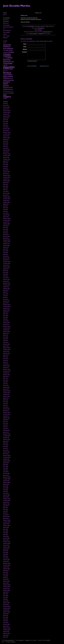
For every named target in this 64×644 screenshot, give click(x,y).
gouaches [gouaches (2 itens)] (5, 71)
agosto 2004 (6, 571)
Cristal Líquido (6, 25)
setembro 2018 (7, 267)
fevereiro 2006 (6, 538)
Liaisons (5, 34)
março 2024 (6, 148)
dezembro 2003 (7, 585)
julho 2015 (5, 335)
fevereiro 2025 (6, 129)
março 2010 (6, 450)
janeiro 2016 (6, 324)
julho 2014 (5, 357)
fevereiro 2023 (6, 172)
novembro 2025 (7, 113)
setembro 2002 (7, 612)
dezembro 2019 (7, 240)
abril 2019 (5, 254)
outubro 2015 (6, 330)
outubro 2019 (6, 244)
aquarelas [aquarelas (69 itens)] (7, 45)
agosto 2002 (6, 614)
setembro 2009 (7, 461)
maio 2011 (5, 425)
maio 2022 (5, 188)
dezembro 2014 (7, 348)
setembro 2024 (7, 138)
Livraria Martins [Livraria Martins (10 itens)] (8, 74)
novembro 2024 (7, 134)
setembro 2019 (7, 245)
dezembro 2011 (7, 412)
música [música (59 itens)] (6, 78)
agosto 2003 (6, 592)
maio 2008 (5, 490)
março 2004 (6, 580)
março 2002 (6, 623)
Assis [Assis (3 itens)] (4, 50)
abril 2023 (5, 168)
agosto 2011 (6, 420)
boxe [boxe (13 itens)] (11, 50)
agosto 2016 (6, 312)
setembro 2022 (7, 181)
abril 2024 (5, 147)
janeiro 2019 (6, 260)
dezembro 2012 (7, 391)
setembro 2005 (7, 547)
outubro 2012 (6, 395)
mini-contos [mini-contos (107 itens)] (8, 76)
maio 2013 (5, 382)
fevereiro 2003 (6, 603)
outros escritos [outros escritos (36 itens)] (8, 80)
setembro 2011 (7, 418)
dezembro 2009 (7, 456)
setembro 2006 (7, 526)
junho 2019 (6, 251)
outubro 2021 (6, 201)
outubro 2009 (6, 459)
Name (25, 44)
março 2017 (6, 299)
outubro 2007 (6, 502)
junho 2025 (6, 122)
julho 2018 (5, 271)
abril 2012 (5, 405)
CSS (3, 642)
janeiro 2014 (6, 368)
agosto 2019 (6, 247)
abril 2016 (5, 319)
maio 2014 (5, 360)
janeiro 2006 (6, 540)
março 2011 (6, 429)
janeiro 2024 (6, 152)
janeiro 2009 (6, 475)
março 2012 (6, 407)
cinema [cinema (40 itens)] (11, 52)
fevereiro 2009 (6, 474)
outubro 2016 (6, 308)
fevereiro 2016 (6, 323)
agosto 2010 (6, 441)
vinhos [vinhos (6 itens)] (5, 98)
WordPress (21, 640)
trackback (41, 34)
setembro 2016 (7, 310)
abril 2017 (5, 298)
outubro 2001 (6, 632)
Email (25, 47)
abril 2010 (5, 448)
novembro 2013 (7, 371)
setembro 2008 (7, 483)
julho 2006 (5, 529)
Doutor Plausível (7, 31)
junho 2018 (6, 272)
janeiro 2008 (6, 497)
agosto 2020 (6, 226)
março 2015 (6, 342)
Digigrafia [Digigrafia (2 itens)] (5, 65)
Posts (9, 642)
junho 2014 (6, 359)
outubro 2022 (6, 179)
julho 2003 (5, 594)
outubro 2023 (6, 157)
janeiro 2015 (6, 346)
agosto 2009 (6, 463)
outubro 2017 (6, 287)
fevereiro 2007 (6, 517)
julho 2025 (5, 120)
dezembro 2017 (7, 283)
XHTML (48, 640)
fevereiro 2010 (6, 452)
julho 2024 (5, 141)
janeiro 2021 (6, 217)
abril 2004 (5, 578)
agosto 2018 (6, 269)
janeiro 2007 (6, 518)
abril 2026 (5, 104)
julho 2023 (5, 163)
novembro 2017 (7, 285)
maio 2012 (5, 404)
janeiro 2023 (6, 174)
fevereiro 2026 (6, 107)
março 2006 (6, 536)
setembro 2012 (7, 396)
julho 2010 (5, 443)
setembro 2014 (7, 353)
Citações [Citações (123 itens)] (7, 54)
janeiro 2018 (6, 281)
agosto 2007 (6, 506)
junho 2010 (6, 445)
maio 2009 (5, 468)
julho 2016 (5, 314)
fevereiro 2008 (6, 495)
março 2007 (6, 515)
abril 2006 (5, 535)
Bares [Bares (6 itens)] (8, 50)
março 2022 (6, 192)
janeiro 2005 (6, 562)
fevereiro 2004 (6, 581)
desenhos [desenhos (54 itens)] (7, 60)
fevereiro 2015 (6, 344)
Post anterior (32, 66)
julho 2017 (5, 292)
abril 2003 (5, 599)
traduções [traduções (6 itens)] (11, 93)
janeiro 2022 (6, 195)
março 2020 (6, 235)
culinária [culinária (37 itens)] (9, 58)
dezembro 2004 (7, 563)
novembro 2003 (7, 587)
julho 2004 (5, 572)
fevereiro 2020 (6, 236)
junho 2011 (6, 423)
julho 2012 (5, 400)
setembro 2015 (7, 332)
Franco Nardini (6, 32)
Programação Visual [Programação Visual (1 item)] (9, 91)
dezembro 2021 (7, 197)
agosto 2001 (6, 635)
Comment (24, 52)
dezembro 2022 (7, 175)
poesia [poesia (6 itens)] (9, 89)
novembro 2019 (7, 242)
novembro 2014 (7, 350)
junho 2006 (6, 531)
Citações (40, 30)
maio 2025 (5, 123)
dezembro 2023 (7, 154)
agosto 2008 (6, 484)
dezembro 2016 (7, 305)
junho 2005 (6, 553)
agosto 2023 (6, 161)
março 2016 (6, 321)
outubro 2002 (6, 610)
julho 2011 (5, 421)
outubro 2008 (6, 481)
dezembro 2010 (7, 434)
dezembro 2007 (7, 499)
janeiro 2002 (6, 626)
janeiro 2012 (6, 411)
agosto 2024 (6, 139)
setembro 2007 (7, 504)
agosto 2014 (6, 355)
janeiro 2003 (6, 605)
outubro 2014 (6, 351)
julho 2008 (5, 486)
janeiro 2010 (6, 454)
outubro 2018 (6, 265)
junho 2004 (6, 574)
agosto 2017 (6, 290)
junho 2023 (6, 165)
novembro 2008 (7, 479)
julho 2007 (5, 508)
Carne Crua (6, 23)
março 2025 (6, 127)
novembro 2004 (7, 565)
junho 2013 (6, 380)
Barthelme (27, 640)
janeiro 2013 (6, 389)
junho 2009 (6, 466)
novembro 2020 (7, 220)
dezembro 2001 (7, 628)
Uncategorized (41, 28)
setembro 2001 (7, 633)
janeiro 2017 (6, 303)
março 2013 (6, 386)
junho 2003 (6, 596)
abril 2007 (5, 513)
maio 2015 (5, 339)
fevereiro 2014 (6, 366)
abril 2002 (5, 621)
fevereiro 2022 (6, 193)
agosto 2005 (6, 549)
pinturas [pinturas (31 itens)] (6, 86)
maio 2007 (5, 511)
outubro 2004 (6, 567)
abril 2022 (5, 190)
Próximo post (44, 66)
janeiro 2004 (6, 583)
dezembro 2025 (7, 111)
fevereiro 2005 (6, 560)
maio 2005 (5, 554)
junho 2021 (6, 208)
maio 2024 (5, 145)
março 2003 (6, 601)
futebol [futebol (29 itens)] (10, 69)
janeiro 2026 (6, 109)
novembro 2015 (7, 328)
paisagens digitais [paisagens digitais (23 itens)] (7, 83)
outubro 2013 (6, 373)
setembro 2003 (7, 590)
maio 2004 (5, 576)
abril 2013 (5, 384)
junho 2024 (6, 143)
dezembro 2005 (7, 542)
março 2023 (6, 170)
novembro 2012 (7, 393)
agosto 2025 (6, 118)
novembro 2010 (7, 436)
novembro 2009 (7, 457)
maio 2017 (5, 296)
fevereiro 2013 (6, 387)
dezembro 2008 (7, 477)
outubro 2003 (6, 588)
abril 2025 (5, 125)
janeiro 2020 (6, 238)
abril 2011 (5, 427)
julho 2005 (5, 551)
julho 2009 (5, 465)
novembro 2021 (7, 199)
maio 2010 (5, 447)
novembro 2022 (7, 177)
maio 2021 (5, 210)
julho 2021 (5, 206)
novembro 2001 (7, 630)
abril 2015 (5, 341)
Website (25, 49)
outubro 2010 (6, 438)
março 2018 (6, 278)
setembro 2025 (7, 116)
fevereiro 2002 (6, 624)
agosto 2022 (6, 183)
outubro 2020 (6, 222)
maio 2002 (5, 619)
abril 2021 (5, 211)
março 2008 (6, 493)
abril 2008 (5, 492)
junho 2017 (6, 294)
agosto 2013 (6, 377)
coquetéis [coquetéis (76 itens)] (7, 56)
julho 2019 (5, 249)
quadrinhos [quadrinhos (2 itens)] (6, 93)
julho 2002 (5, 615)
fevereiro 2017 (6, 301)
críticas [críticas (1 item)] (5, 58)
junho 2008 (6, 488)
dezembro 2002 (7, 606)
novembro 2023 (7, 156)
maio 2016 (5, 317)
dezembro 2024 (7, 132)
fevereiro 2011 (6, 430)
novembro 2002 (7, 608)
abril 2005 (5, 556)
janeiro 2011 (6, 432)
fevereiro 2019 (6, 258)
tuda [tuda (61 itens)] (5, 95)
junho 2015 (6, 337)
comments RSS (46, 32)
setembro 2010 (7, 439)
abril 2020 (5, 233)
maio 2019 (5, 253)
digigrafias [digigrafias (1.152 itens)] (9, 67)
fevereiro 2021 (6, 215)
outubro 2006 (6, 524)
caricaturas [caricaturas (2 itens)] (6, 52)
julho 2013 (5, 378)
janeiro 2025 (6, 131)
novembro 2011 (7, 414)
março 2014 (6, 364)
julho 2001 (5, 637)
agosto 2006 (6, 527)
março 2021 (6, 213)
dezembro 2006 (7, 520)
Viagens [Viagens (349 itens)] (7, 97)
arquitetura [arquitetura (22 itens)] (7, 47)
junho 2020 (6, 229)
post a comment (34, 34)
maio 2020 (5, 231)
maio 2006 (5, 533)
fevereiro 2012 (6, 409)
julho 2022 (5, 184)
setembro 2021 (7, 202)
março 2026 (6, 105)
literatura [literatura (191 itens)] (7, 73)
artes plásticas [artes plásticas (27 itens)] (8, 48)
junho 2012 (6, 402)
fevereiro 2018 (6, 280)
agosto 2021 (6, 204)
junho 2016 (6, 316)
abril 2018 (5, 276)
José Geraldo (30, 26)
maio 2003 (5, 597)
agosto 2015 (6, 333)
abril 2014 (5, 362)
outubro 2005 (6, 545)
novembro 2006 (7, 522)
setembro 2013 (7, 375)
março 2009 (6, 472)
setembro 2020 (7, 224)
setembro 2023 (7, 159)
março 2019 (6, 256)
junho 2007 (6, 509)
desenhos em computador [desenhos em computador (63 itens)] (8, 63)
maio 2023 (5, 166)
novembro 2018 (7, 263)
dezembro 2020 (7, 219)
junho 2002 (6, 617)
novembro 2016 (7, 307)
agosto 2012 (6, 398)
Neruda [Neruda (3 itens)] (11, 78)
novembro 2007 (7, 500)
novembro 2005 (7, 544)
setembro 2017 (7, 289)
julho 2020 (5, 227)
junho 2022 (6, 186)
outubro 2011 (6, 416)
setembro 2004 (7, 569)
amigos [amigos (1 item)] (5, 43)
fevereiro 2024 (6, 150)
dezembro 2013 (7, 369)
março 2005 (6, 558)
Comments (13, 642)
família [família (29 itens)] (5, 69)
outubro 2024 (6, 136)
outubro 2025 (6, 114)
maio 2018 (5, 274)
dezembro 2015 (7, 326)
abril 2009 (5, 470)
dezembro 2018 (7, 262)
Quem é (5, 15)
